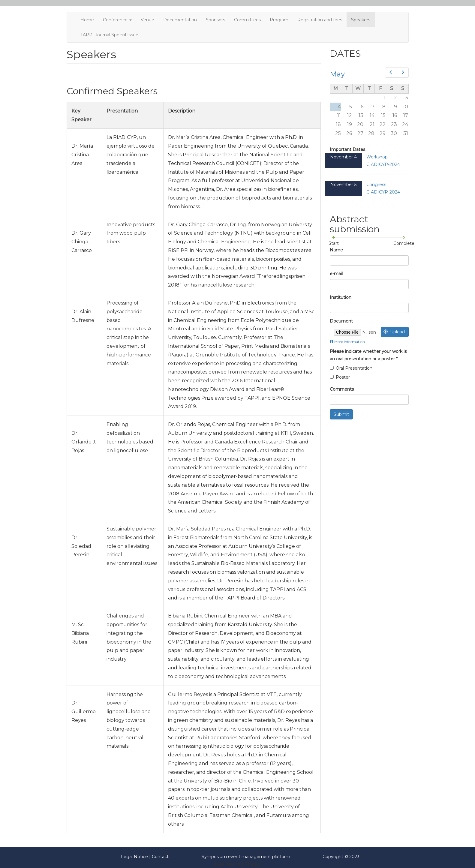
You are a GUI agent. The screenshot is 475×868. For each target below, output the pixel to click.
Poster (340, 377)
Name (336, 250)
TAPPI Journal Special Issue (109, 35)
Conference (117, 20)
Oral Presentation (351, 368)
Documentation (180, 20)
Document (341, 321)
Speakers (361, 20)
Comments (342, 389)
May (337, 74)
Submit (341, 414)
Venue (147, 20)
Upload (394, 332)
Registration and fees (320, 20)
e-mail (336, 274)
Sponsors (215, 20)
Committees (247, 20)
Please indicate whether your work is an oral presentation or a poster (368, 355)
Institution (341, 297)
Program (279, 20)
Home (87, 20)
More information (347, 342)
